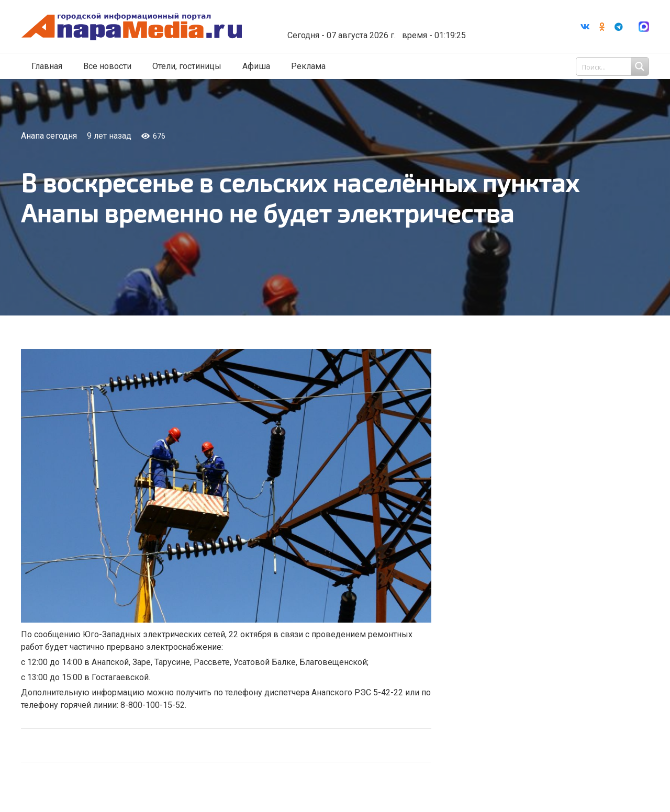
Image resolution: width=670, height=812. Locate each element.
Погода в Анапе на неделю (379, 18)
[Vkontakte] (585, 27)
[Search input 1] (613, 67)
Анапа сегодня (49, 136)
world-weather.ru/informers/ (379, 28)
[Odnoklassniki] (602, 27)
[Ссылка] (138, 27)
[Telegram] (619, 27)
